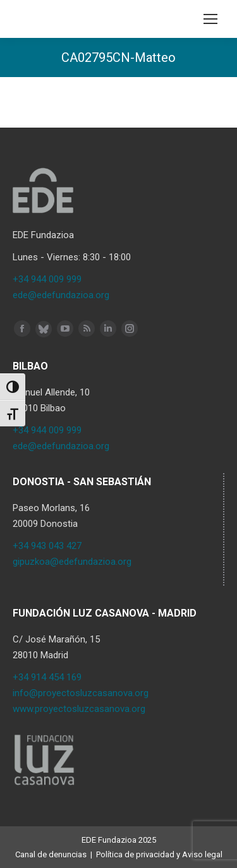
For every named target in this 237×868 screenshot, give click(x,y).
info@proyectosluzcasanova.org (81, 693)
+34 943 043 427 (47, 546)
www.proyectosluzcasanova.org (79, 709)
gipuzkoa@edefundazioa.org (72, 562)
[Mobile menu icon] (210, 19)
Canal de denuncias (51, 854)
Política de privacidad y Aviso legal (159, 854)
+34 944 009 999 (47, 279)
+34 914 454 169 (47, 677)
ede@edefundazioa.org (61, 295)
